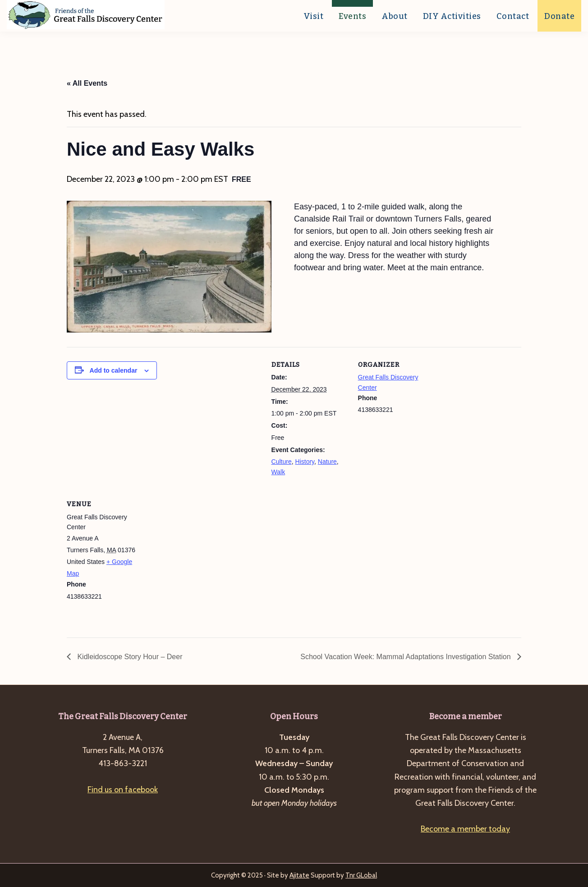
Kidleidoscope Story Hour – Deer (129, 657)
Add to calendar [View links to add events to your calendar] (114, 370)
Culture (282, 462)
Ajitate (299, 875)
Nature (327, 462)
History (305, 462)
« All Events (87, 83)
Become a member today (465, 829)
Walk (278, 472)
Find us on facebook (123, 790)
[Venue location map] (201, 548)
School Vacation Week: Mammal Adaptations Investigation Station (407, 657)
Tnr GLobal (361, 875)
